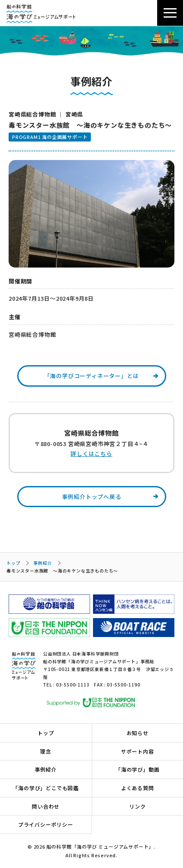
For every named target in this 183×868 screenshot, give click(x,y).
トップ (13, 563)
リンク (137, 806)
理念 (46, 751)
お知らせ (138, 733)
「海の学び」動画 (137, 769)
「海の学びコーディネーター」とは (92, 376)
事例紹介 (42, 563)
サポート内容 (138, 751)
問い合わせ (46, 806)
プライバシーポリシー (46, 824)
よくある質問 (138, 788)
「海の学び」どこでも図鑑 (46, 788)
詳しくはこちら (91, 454)
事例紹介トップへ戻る (92, 497)
